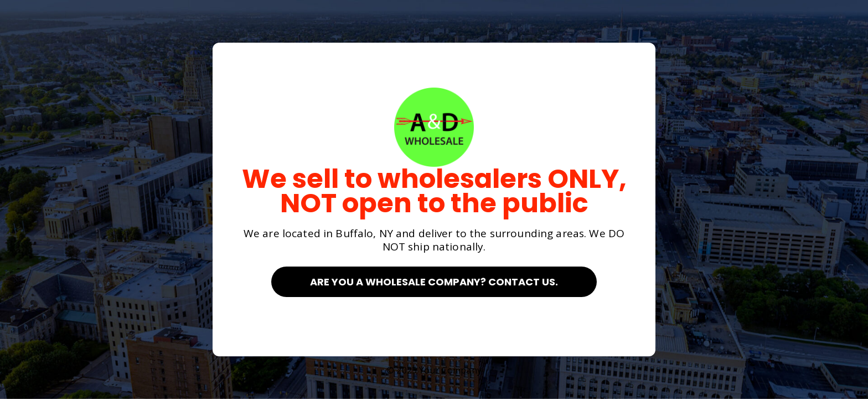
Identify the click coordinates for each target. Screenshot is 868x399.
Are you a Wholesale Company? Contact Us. (434, 282)
